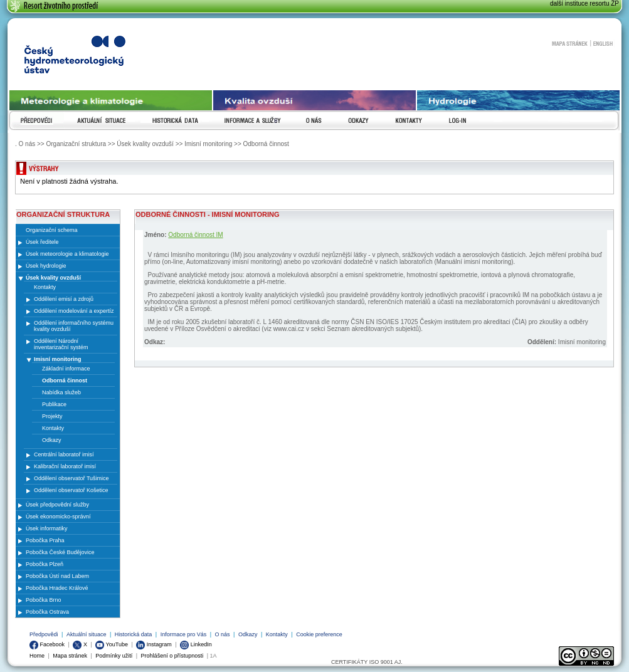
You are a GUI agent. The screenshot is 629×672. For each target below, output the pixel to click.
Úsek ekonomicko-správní (58, 517)
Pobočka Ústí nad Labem (57, 576)
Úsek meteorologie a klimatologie (67, 254)
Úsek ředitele (42, 242)
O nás (223, 634)
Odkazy (248, 634)
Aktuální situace (87, 634)
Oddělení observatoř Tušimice (71, 478)
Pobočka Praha (45, 540)
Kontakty (277, 634)
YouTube (112, 644)
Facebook (47, 644)
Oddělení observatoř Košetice (71, 490)
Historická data (134, 634)
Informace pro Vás (184, 634)
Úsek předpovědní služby (57, 505)
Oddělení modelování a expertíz (74, 311)
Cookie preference (319, 634)
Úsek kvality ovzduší (53, 278)
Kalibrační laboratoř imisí (65, 466)
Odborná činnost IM (195, 235)
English (603, 43)
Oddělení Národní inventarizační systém (61, 344)
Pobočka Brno (44, 600)
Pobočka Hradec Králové (57, 588)
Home (37, 656)
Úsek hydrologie (46, 266)
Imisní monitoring (58, 359)
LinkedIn (196, 644)
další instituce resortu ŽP (584, 3)
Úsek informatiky (47, 528)
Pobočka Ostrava (47, 612)
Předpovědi (44, 634)
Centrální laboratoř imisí (64, 454)
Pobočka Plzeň (45, 564)
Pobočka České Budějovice (60, 552)
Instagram (154, 644)
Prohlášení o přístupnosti (172, 656)
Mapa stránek (569, 43)
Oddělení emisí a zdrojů (64, 299)
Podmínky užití (114, 656)
